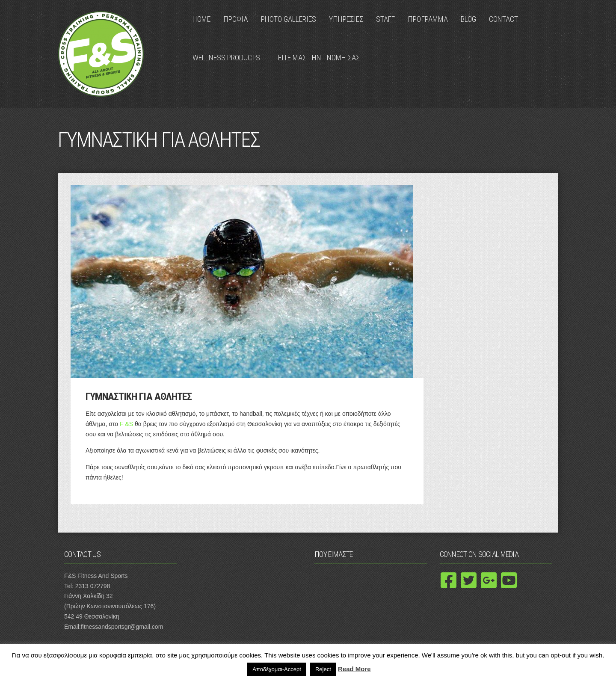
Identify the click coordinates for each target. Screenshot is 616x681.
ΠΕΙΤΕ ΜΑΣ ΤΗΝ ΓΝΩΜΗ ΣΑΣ (316, 58)
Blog (468, 19)
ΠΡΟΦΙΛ (236, 19)
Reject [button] (323, 669)
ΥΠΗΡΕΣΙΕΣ (346, 19)
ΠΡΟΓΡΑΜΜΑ (428, 19)
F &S (126, 424)
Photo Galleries (289, 19)
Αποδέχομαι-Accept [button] (277, 669)
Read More (354, 669)
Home (201, 19)
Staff (385, 19)
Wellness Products (226, 58)
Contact (503, 19)
